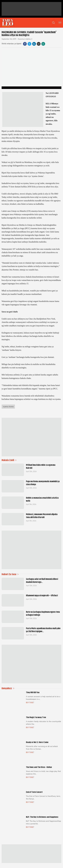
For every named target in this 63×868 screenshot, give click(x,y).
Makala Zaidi (9, 460)
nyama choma (8, 407)
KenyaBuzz (8, 688)
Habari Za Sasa (10, 574)
